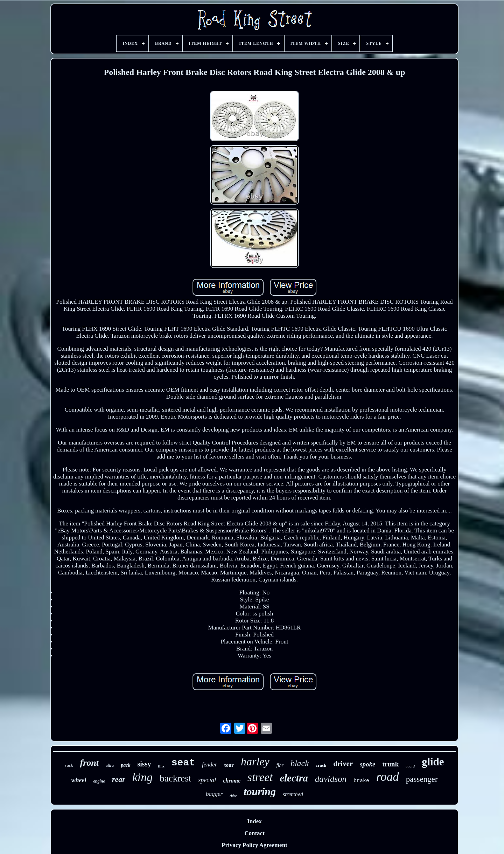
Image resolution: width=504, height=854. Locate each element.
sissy (144, 764)
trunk (391, 764)
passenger (422, 779)
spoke (367, 764)
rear (119, 779)
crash (321, 765)
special (207, 780)
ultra (110, 765)
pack (125, 765)
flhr (280, 765)
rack (69, 765)
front (89, 763)
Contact (254, 833)
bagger (214, 794)
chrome (232, 781)
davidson (331, 779)
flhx (161, 766)
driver (343, 764)
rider (233, 796)
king (143, 777)
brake (361, 781)
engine (99, 781)
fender (209, 765)
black (300, 763)
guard (410, 766)
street (260, 777)
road (388, 777)
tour (229, 765)
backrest (175, 778)
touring (260, 791)
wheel (79, 780)
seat (183, 763)
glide (433, 762)
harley (255, 762)
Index (254, 821)
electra (294, 778)
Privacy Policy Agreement (254, 845)
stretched (293, 794)
